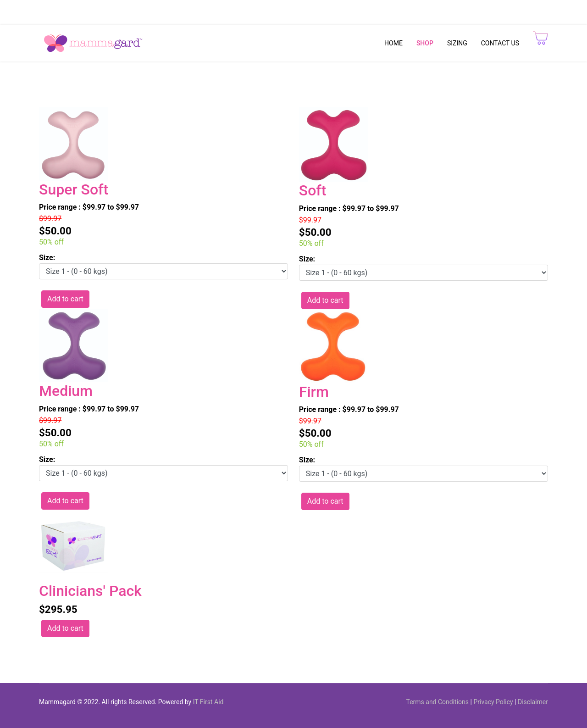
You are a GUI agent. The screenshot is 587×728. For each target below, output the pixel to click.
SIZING (457, 43)
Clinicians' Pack (90, 591)
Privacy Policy (493, 702)
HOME (393, 43)
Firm (314, 392)
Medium (66, 391)
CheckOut (479, 9)
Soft (313, 190)
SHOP (425, 43)
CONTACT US (500, 43)
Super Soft (74, 189)
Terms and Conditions (437, 702)
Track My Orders (524, 9)
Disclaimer (533, 702)
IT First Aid (208, 702)
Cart (455, 9)
